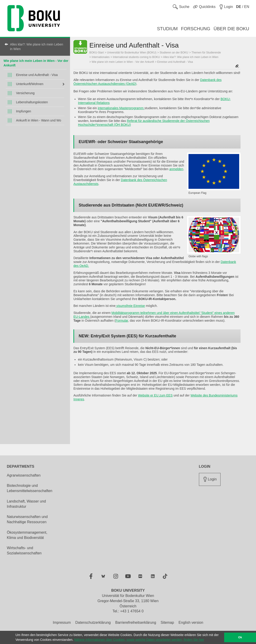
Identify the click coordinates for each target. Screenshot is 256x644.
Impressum (62, 623)
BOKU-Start (97, 53)
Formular (122, 321)
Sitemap (167, 623)
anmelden (176, 169)
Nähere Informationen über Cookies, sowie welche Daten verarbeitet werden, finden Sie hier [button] (139, 640)
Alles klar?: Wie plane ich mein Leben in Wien (36, 47)
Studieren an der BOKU (174, 53)
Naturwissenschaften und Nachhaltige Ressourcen (27, 519)
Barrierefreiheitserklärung (136, 623)
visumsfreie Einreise (130, 306)
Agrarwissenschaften (24, 475)
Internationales (101, 57)
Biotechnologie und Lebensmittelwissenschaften (30, 488)
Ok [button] (240, 637)
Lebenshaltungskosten (32, 102)
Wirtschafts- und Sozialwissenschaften (24, 551)
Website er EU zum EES (155, 395)
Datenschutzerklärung (93, 623)
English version (191, 623)
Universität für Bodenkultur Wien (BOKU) (132, 53)
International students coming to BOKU (136, 57)
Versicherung (25, 93)
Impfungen (23, 111)
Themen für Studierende (206, 53)
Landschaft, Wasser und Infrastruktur (26, 504)
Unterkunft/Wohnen (30, 84)
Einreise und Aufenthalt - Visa (37, 75)
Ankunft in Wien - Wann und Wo (38, 120)
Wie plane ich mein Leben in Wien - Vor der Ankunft (123, 62)
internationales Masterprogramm (121, 108)
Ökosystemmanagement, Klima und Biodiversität (27, 535)
